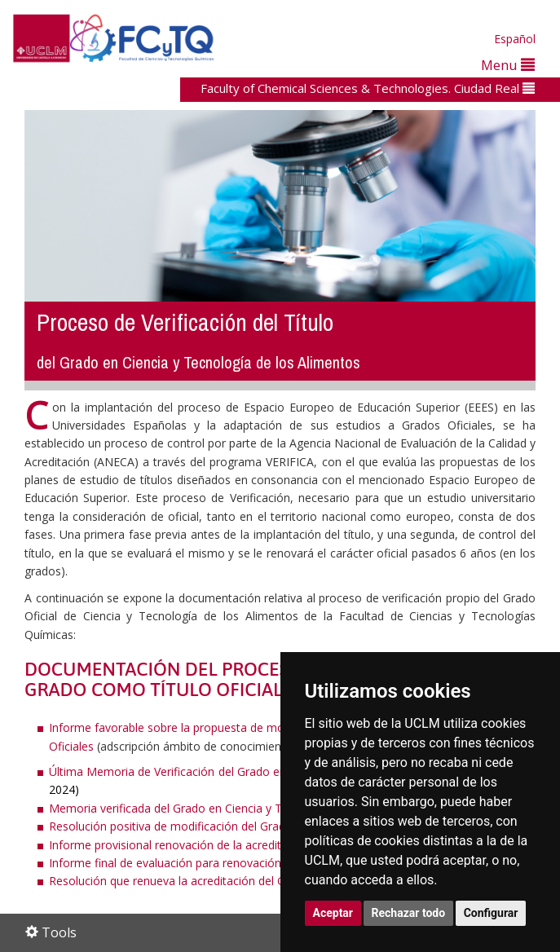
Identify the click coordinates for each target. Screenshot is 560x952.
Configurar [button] (491, 913)
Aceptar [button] (333, 913)
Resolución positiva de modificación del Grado (171, 826)
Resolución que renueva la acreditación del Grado (179, 881)
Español (515, 39)
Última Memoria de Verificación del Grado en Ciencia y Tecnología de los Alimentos (269, 771)
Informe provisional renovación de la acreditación (179, 845)
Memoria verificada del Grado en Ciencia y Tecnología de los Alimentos (237, 808)
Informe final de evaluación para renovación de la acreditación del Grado (240, 863)
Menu (508, 65)
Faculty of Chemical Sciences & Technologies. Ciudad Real (368, 88)
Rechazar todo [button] (409, 913)
